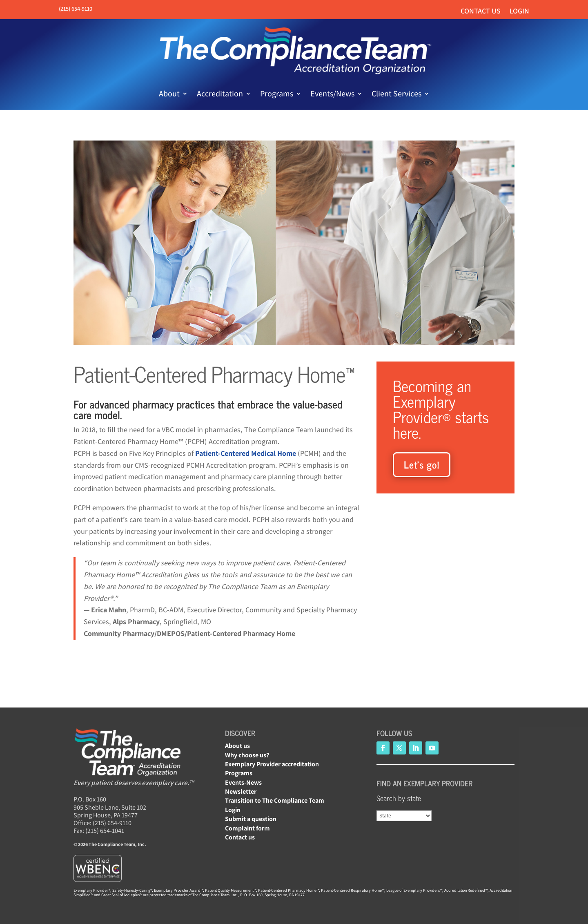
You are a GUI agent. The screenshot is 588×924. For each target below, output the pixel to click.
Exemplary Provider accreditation (272, 764)
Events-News (243, 782)
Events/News (332, 94)
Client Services (396, 94)
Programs (277, 94)
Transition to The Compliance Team (275, 800)
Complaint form (247, 828)
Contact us (481, 11)
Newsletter (241, 791)
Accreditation (220, 94)
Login (519, 11)
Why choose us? (247, 755)
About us (237, 746)
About (169, 94)
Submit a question (251, 819)
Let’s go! (422, 464)
